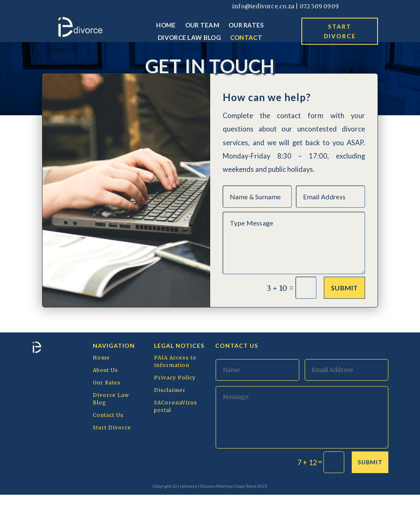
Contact (246, 38)
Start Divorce (112, 456)
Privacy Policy (175, 406)
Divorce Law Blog (189, 38)
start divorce (340, 31)
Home (166, 25)
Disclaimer (170, 418)
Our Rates (246, 25)
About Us (106, 398)
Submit (344, 316)
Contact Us (108, 443)
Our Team (202, 25)
